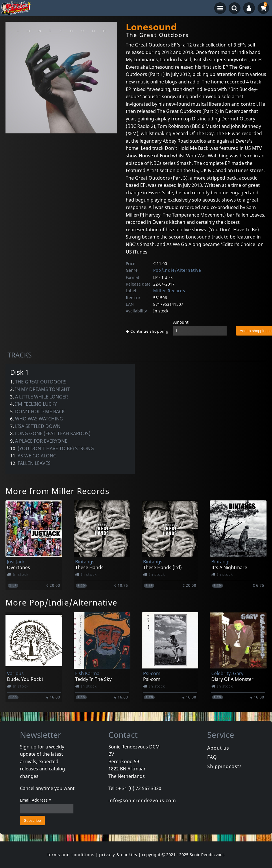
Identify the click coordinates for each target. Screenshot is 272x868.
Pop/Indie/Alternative (177, 270)
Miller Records (169, 291)
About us (218, 748)
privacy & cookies (118, 855)
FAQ (212, 757)
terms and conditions (71, 855)
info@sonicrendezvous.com (142, 800)
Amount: (181, 322)
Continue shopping (147, 331)
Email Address (36, 800)
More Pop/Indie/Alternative (61, 602)
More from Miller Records (57, 491)
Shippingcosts (225, 766)
